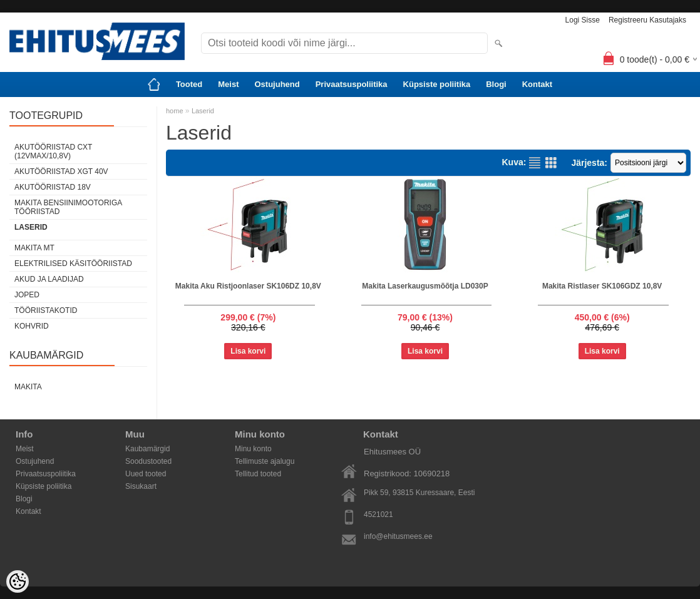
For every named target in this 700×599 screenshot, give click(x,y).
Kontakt (537, 84)
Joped (27, 295)
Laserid (31, 227)
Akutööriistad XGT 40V (61, 172)
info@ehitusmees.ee (398, 536)
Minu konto (253, 449)
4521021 (378, 515)
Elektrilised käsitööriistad (73, 264)
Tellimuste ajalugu (265, 461)
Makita (28, 387)
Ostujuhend (277, 84)
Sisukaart (141, 486)
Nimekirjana (535, 163)
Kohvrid (32, 326)
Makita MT (34, 248)
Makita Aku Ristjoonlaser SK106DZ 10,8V (248, 286)
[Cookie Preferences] (18, 581)
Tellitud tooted (258, 474)
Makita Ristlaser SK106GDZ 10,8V (602, 286)
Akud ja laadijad (49, 279)
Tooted (189, 84)
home (175, 111)
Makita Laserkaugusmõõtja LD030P (425, 286)
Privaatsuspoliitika (352, 84)
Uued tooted (146, 474)
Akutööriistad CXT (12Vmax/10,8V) (53, 151)
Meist (228, 84)
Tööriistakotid (46, 310)
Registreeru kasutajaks (647, 20)
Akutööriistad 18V (53, 187)
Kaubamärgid (147, 449)
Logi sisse (583, 20)
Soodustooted (148, 461)
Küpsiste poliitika (437, 84)
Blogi (496, 84)
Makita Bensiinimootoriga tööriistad (68, 207)
